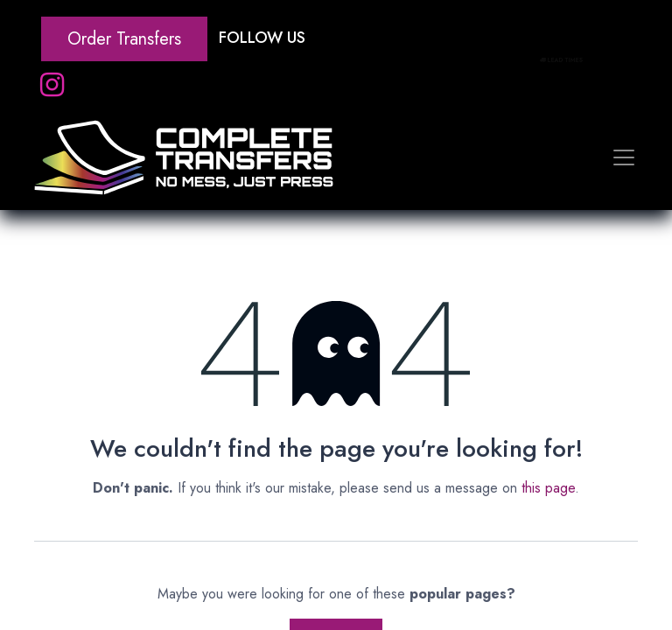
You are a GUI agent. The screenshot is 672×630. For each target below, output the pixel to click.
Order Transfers (124, 39)
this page (548, 488)
